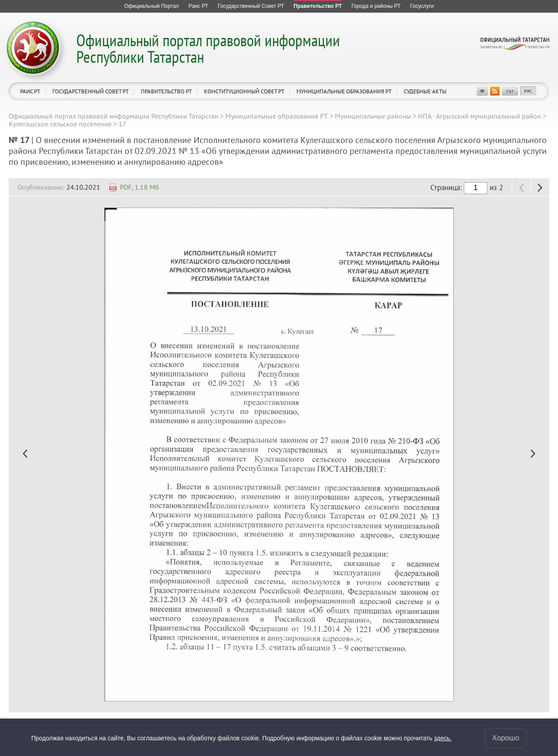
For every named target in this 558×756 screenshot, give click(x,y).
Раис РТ (30, 91)
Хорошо (506, 738)
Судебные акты (425, 91)
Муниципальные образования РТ (344, 91)
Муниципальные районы (373, 116)
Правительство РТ (166, 91)
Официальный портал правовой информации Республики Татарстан (208, 48)
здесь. (443, 738)
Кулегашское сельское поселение (60, 124)
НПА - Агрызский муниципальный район (480, 116)
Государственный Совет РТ (90, 91)
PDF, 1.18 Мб (139, 187)
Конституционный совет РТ (244, 91)
